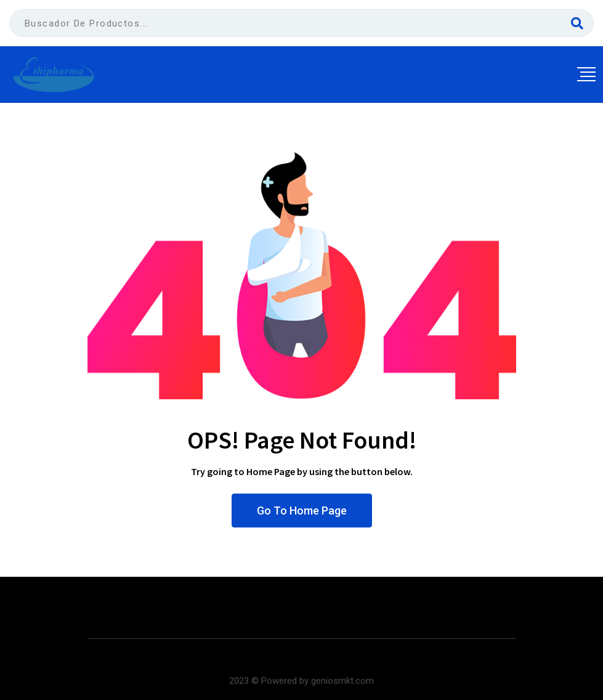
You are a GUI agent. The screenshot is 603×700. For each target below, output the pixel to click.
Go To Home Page (302, 511)
